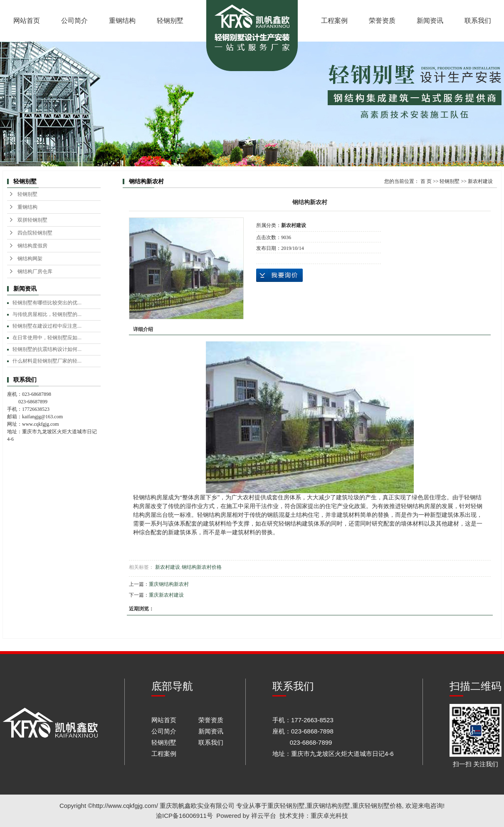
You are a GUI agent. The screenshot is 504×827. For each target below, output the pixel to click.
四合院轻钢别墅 (35, 233)
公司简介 (74, 21)
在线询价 (279, 275)
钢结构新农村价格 (202, 567)
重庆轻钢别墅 (286, 806)
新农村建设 (480, 181)
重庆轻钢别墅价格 (377, 806)
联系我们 (478, 21)
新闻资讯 (430, 21)
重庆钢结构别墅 (328, 806)
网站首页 (27, 21)
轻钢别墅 (170, 21)
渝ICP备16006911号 (184, 816)
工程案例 (334, 21)
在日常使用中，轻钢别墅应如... (47, 338)
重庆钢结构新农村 (169, 584)
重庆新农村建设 (166, 595)
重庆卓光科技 (329, 816)
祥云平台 (264, 816)
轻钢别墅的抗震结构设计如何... (47, 349)
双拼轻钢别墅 (32, 220)
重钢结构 (122, 21)
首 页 (426, 181)
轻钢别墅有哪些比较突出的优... (47, 303)
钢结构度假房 (32, 246)
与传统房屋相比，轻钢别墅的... (47, 314)
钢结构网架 (30, 259)
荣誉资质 (382, 21)
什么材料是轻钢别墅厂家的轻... (47, 361)
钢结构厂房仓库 (35, 272)
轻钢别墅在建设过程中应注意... (47, 326)
